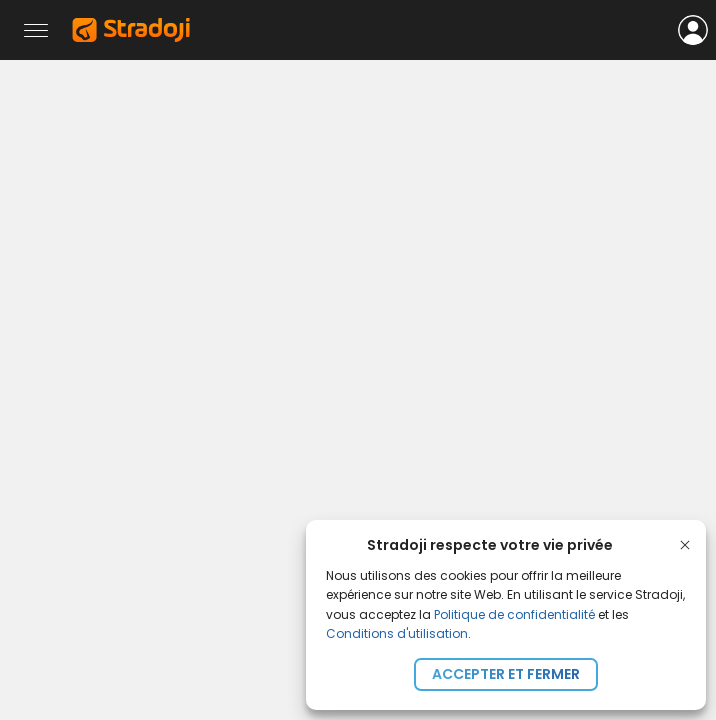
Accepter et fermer (506, 674)
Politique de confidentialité (514, 614)
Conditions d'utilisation (397, 633)
